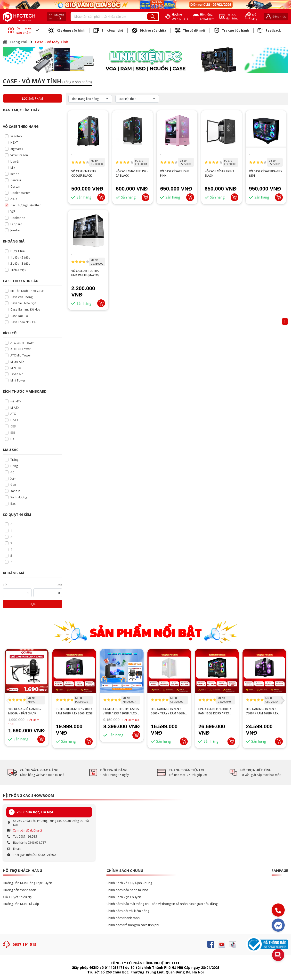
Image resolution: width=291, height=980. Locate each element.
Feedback (269, 30)
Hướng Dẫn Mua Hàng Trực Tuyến (28, 883)
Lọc (33, 604)
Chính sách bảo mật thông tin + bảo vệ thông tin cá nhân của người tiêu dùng (162, 904)
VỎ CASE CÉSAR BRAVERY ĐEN (266, 173)
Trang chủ (15, 42)
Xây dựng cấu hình (67, 30)
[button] (282, 701)
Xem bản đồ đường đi (28, 830)
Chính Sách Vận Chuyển (124, 897)
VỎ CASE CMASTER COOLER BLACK (84, 173)
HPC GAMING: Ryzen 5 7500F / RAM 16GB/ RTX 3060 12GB (262, 711)
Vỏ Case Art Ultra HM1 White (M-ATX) (85, 273)
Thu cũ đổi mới (190, 30)
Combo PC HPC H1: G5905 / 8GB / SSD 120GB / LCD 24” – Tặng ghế (121, 711)
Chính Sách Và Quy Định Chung (129, 883)
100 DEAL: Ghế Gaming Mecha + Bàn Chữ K (24, 711)
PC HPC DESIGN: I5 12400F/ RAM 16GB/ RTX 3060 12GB (74, 711)
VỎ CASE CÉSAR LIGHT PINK (175, 173)
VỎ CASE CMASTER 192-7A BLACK (132, 173)
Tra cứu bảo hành (231, 30)
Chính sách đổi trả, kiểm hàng (128, 911)
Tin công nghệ (108, 30)
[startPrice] (17, 593)
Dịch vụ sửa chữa (149, 30)
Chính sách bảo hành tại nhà (127, 890)
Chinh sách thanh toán (123, 918)
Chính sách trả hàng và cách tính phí (133, 925)
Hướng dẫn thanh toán (20, 890)
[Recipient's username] (109, 17)
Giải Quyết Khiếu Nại (18, 897)
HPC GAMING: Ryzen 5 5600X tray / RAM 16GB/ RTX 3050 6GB (168, 711)
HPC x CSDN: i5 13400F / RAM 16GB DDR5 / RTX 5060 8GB (215, 711)
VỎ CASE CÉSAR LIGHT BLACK (219, 173)
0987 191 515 (24, 944)
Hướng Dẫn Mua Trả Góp (21, 904)
